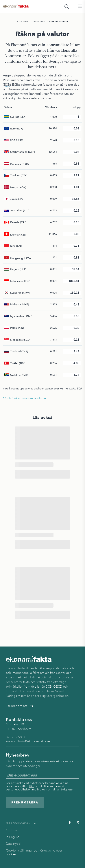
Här (31, 786)
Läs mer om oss (20, 706)
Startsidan (23, 22)
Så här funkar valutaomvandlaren (24, 398)
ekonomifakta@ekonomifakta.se (28, 741)
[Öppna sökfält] (67, 6)
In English (13, 837)
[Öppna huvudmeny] (80, 6)
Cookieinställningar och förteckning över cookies (34, 852)
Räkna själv (39, 22)
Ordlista (11, 830)
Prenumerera (25, 802)
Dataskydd (13, 844)
